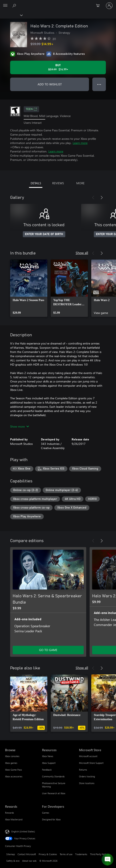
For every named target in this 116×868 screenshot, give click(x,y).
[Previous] (93, 198)
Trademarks (81, 854)
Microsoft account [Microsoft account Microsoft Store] (88, 756)
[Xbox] (11, 15)
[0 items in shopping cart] (99, 6)
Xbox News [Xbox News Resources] (48, 756)
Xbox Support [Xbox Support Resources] (49, 763)
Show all (82, 253)
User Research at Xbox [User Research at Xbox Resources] (54, 793)
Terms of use (66, 854)
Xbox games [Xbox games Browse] (11, 763)
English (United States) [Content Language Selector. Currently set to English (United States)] (23, 831)
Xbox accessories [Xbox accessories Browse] (14, 776)
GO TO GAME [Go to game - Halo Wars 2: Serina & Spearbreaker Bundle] (48, 650)
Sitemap (11, 854)
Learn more (80, 143)
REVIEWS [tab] (58, 183)
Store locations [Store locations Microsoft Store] (87, 783)
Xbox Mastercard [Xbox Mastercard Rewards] (14, 819)
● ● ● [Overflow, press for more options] (99, 84)
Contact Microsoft (27, 854)
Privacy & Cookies (48, 854)
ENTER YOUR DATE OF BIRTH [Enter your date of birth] (44, 234)
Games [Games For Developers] (46, 813)
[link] (29, 288)
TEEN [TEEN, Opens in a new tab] (31, 109)
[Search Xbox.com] (15, 5)
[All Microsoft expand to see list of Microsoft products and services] (5, 6)
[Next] (102, 198)
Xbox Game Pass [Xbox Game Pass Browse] (14, 770)
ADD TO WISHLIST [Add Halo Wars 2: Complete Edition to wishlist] (50, 84)
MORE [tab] (80, 183)
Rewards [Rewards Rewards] (10, 813)
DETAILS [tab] (36, 183)
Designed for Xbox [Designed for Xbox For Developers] (51, 819)
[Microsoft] (58, 3)
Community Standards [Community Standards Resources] (53, 776)
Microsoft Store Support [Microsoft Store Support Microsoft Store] (91, 763)
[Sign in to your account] (109, 6)
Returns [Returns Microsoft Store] (83, 770)
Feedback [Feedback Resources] (47, 770)
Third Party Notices (100, 854)
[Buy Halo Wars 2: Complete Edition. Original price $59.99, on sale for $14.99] (58, 67)
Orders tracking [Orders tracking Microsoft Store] (87, 776)
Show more (20, 426)
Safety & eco (13, 861)
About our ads (29, 861)
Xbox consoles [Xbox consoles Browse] (12, 756)
